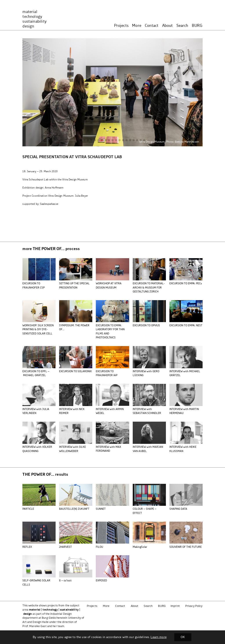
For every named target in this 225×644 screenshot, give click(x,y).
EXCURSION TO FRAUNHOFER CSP (34, 286)
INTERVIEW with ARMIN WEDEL (110, 411)
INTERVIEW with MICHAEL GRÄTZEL (185, 373)
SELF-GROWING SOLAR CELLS (36, 583)
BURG (197, 26)
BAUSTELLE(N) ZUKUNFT (74, 509)
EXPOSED (101, 581)
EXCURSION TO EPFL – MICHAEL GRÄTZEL (36, 373)
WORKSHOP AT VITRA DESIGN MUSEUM (109, 286)
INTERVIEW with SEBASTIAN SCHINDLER (147, 411)
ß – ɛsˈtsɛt (65, 581)
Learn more (158, 637)
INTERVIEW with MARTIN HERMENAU (184, 411)
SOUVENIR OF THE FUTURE (186, 547)
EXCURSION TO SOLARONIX (75, 371)
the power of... (49, 249)
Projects (121, 26)
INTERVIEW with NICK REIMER (72, 411)
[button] (81, 140)
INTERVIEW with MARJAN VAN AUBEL (148, 449)
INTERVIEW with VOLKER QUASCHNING (37, 449)
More (137, 26)
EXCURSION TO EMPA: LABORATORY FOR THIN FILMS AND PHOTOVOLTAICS (110, 332)
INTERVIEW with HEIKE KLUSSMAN (183, 449)
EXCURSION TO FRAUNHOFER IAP (107, 373)
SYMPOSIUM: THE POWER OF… (74, 327)
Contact (152, 26)
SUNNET (101, 509)
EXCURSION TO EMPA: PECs (186, 284)
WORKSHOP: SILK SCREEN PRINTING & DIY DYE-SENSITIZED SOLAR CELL (38, 330)
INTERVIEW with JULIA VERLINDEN (36, 411)
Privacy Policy (194, 606)
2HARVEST (65, 547)
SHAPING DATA (178, 509)
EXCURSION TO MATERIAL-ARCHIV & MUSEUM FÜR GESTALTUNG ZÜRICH (149, 288)
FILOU (99, 547)
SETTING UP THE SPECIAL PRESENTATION (74, 286)
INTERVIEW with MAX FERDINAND (108, 449)
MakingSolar (140, 547)
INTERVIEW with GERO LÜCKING (146, 373)
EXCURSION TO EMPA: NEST (186, 326)
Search (182, 26)
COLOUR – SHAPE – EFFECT (145, 511)
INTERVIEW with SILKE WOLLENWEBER (73, 449)
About (168, 26)
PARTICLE (28, 509)
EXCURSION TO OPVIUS (146, 326)
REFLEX (27, 547)
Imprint (175, 606)
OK (183, 637)
